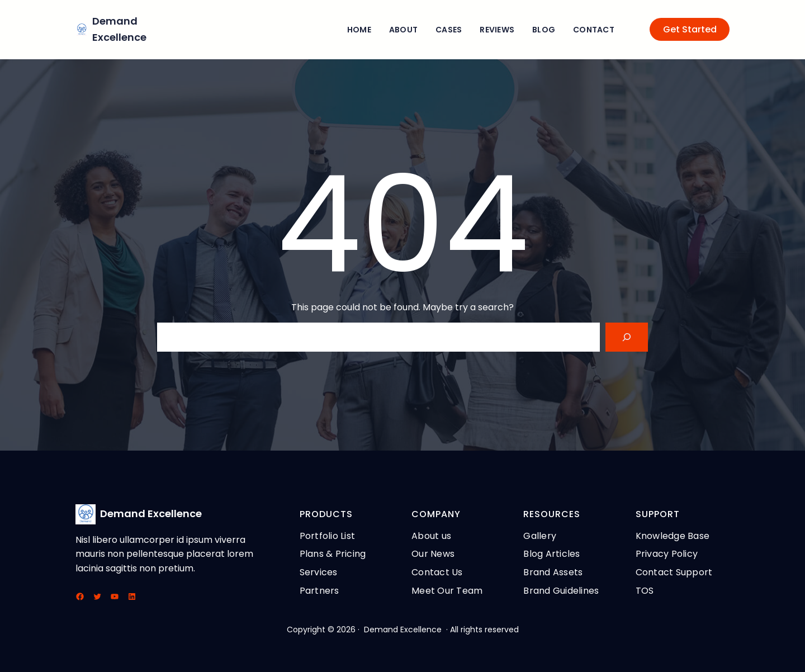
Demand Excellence (151, 514)
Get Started (690, 29)
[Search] (627, 337)
